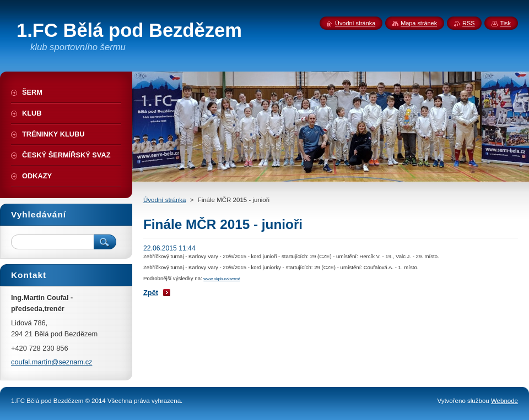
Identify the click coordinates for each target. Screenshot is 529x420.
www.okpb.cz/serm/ (222, 279)
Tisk (505, 23)
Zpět (151, 293)
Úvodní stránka (164, 200)
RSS (468, 23)
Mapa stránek (419, 23)
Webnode (504, 401)
